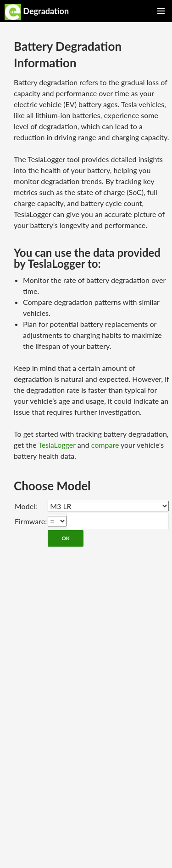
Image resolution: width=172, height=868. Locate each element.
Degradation (37, 12)
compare (105, 445)
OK (66, 538)
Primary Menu (161, 11)
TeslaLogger (57, 445)
